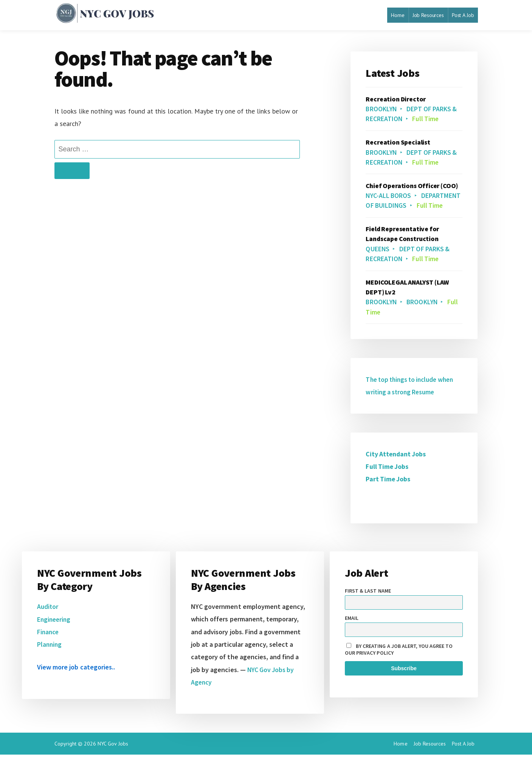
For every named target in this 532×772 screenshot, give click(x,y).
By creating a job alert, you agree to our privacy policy (399, 667)
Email (352, 635)
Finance (49, 649)
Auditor (48, 624)
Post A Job (463, 15)
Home (398, 15)
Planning (50, 662)
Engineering (55, 637)
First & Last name (368, 608)
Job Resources (428, 15)
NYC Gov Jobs (113, 761)
